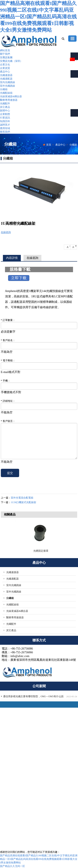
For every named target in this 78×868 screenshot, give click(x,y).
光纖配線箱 (6, 93)
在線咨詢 (6, 232)
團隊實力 (39, 766)
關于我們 (5, 54)
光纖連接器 (6, 75)
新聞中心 (5, 111)
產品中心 (5, 72)
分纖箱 (4, 89)
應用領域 (5, 128)
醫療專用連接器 (9, 100)
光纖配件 (5, 104)
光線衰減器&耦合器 (11, 96)
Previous (6, 536)
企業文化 (5, 65)
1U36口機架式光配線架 (24, 502)
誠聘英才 (5, 125)
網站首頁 (5, 50)
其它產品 (5, 107)
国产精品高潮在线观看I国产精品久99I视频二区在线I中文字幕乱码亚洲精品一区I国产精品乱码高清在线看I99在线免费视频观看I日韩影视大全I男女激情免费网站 (38, 17)
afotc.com (12, 830)
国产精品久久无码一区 (12, 866)
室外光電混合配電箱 (22, 498)
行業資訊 (5, 118)
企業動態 (5, 114)
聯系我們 (5, 132)
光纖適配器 (6, 79)
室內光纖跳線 (7, 82)
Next (73, 536)
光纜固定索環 (41, 551)
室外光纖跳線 (7, 86)
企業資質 (5, 68)
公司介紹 (39, 761)
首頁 (49, 145)
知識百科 (5, 121)
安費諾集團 (6, 57)
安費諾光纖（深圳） (11, 61)
